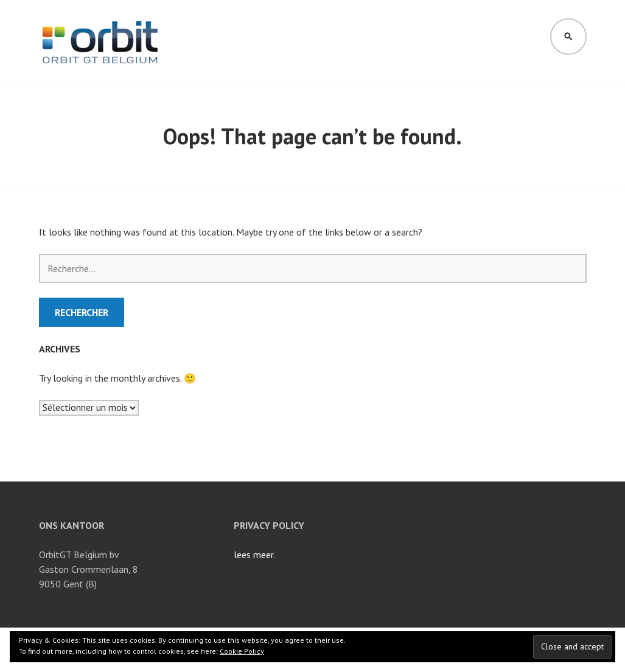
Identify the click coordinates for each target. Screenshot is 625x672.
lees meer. (254, 555)
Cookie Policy (242, 651)
